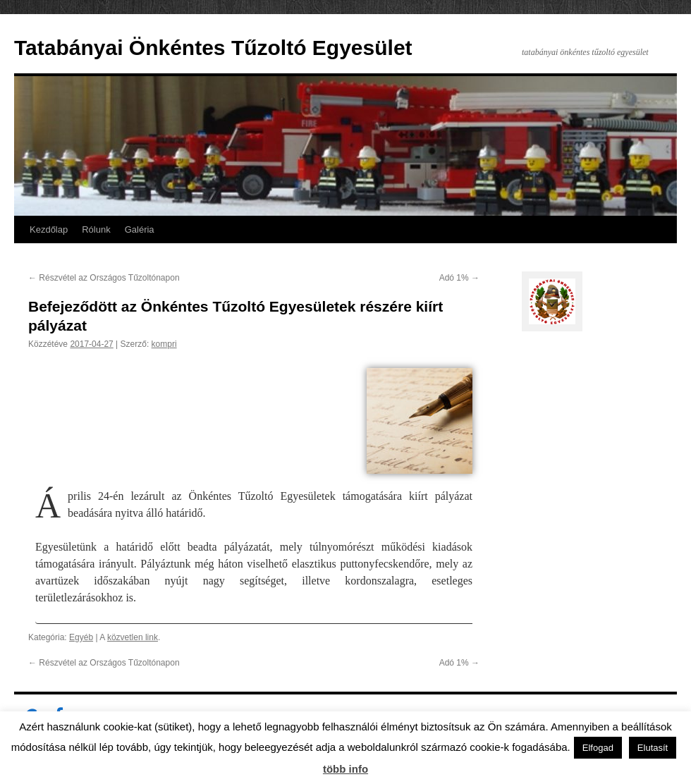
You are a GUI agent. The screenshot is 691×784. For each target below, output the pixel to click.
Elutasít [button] (653, 748)
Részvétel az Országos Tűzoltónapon (104, 278)
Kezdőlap (49, 229)
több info (345, 769)
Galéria (140, 229)
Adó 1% (459, 278)
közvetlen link (133, 637)
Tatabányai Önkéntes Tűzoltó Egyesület (213, 48)
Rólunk (96, 229)
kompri (164, 344)
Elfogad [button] (598, 748)
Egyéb (81, 637)
